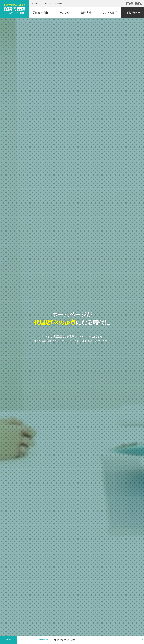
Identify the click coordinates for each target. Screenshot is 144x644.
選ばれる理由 (40, 13)
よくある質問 (109, 13)
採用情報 (58, 3)
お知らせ (47, 3)
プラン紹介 (63, 13)
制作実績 (86, 13)
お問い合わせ (132, 13)
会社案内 (35, 3)
